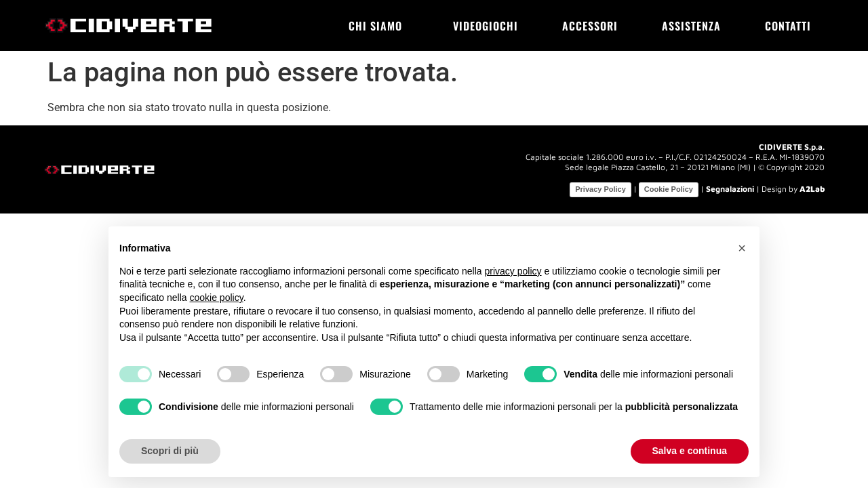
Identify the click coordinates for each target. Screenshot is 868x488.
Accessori (590, 26)
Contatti (788, 26)
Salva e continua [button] (690, 451)
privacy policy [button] (513, 271)
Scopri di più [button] (170, 451)
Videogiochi (486, 26)
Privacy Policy (600, 189)
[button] (742, 248)
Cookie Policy (669, 189)
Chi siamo (379, 26)
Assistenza (691, 26)
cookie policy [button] (217, 298)
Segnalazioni (730, 189)
